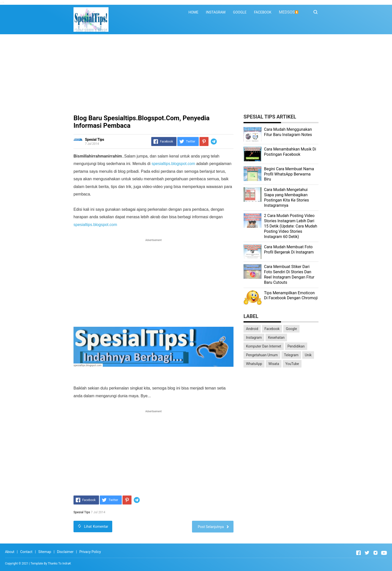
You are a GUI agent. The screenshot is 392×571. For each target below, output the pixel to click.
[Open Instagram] (375, 553)
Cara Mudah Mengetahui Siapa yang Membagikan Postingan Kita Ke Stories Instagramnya (286, 197)
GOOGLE (240, 12)
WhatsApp (254, 364)
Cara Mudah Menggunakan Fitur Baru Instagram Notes (288, 132)
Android (252, 329)
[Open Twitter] (367, 553)
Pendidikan (296, 346)
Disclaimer (65, 552)
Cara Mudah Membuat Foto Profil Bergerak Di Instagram (289, 249)
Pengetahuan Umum (262, 355)
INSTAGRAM (216, 12)
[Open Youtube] (384, 553)
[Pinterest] (204, 141)
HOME (193, 12)
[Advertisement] (196, 74)
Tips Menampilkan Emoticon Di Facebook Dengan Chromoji (291, 295)
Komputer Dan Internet (264, 346)
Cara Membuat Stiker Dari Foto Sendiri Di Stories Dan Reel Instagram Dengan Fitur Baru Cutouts (289, 274)
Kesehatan (276, 337)
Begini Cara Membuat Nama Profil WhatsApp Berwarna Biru (289, 174)
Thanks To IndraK (59, 563)
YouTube (292, 364)
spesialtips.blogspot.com (173, 164)
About (10, 552)
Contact (26, 552)
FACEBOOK (263, 12)
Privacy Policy (90, 552)
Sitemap (45, 552)
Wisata (274, 364)
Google (291, 329)
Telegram (291, 355)
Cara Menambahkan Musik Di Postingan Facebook (290, 152)
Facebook (272, 329)
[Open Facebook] (358, 553)
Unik (308, 355)
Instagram (254, 337)
